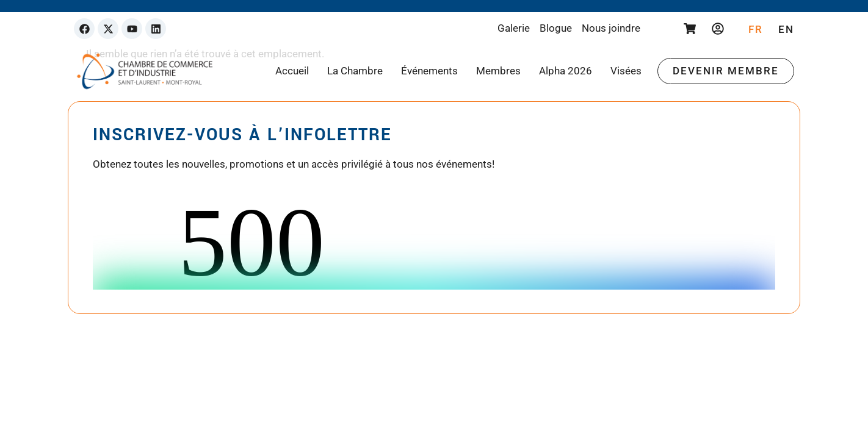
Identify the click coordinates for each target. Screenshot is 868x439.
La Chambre (355, 71)
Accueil (292, 71)
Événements (429, 71)
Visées (626, 71)
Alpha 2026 (566, 71)
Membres (498, 71)
